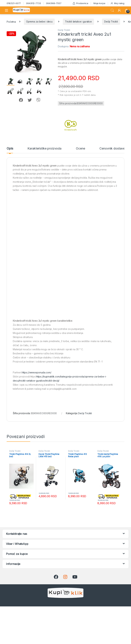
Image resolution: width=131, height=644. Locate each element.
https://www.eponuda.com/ (37, 372)
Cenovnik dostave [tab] (112, 149)
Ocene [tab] (80, 149)
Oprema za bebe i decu (39, 22)
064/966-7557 (54, 3)
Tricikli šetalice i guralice (78, 22)
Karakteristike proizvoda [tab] (44, 149)
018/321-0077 (14, 3)
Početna (11, 22)
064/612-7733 (33, 3)
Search (112, 10)
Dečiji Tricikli (111, 22)
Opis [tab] (10, 149)
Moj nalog (117, 3)
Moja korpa (99, 3)
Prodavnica (80, 3)
